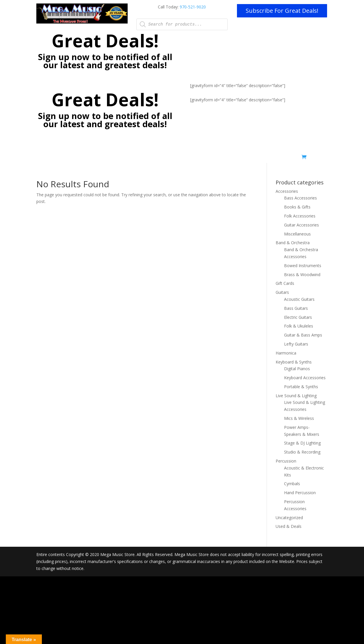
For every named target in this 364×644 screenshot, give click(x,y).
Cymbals (292, 484)
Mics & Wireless (299, 418)
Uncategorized (289, 518)
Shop (255, 158)
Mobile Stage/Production (195, 158)
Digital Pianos (297, 369)
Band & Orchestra (293, 243)
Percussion (286, 461)
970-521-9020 (193, 7)
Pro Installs (154, 158)
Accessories (287, 191)
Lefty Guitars (296, 344)
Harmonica (286, 353)
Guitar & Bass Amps (303, 335)
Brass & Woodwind (302, 275)
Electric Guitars (298, 317)
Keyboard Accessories (305, 378)
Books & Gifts (297, 207)
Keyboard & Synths (294, 362)
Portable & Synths (301, 387)
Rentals (231, 158)
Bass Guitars (296, 308)
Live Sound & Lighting (296, 396)
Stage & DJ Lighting (302, 443)
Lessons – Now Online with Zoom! (105, 158)
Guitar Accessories (301, 225)
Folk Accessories (300, 216)
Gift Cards (285, 283)
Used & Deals (285, 158)
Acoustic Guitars (299, 299)
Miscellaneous (297, 234)
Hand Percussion (300, 493)
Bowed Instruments (303, 266)
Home (60, 158)
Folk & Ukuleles (299, 326)
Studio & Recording (302, 452)
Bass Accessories (300, 198)
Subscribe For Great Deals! (282, 11)
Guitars (282, 292)
